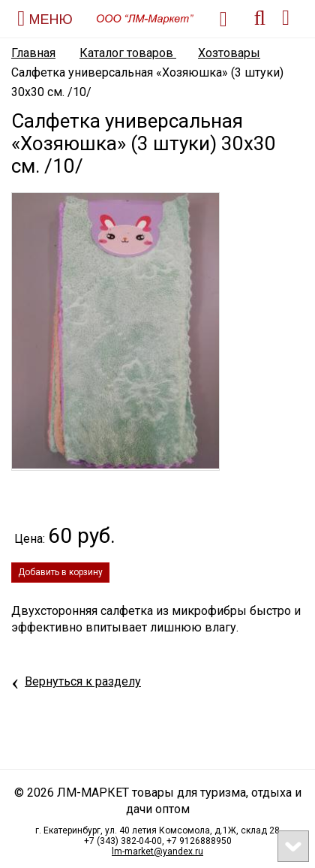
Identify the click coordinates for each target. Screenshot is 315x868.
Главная (33, 53)
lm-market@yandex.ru (157, 851)
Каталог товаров (128, 53)
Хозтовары (229, 53)
